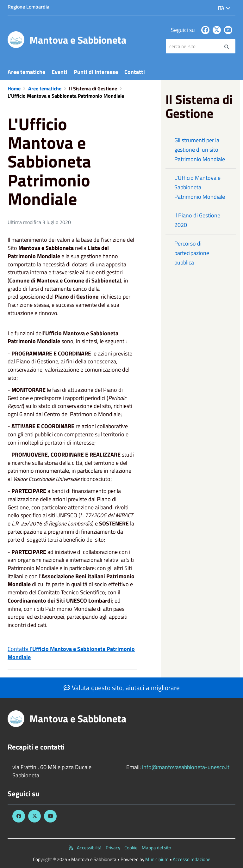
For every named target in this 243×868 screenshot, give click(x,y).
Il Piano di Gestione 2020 (197, 220)
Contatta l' (71, 653)
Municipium (157, 859)
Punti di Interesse (96, 72)
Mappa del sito (156, 848)
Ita (224, 8)
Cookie (131, 848)
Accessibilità (89, 848)
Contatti (135, 72)
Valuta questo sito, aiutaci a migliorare (122, 688)
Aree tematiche (26, 72)
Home (15, 88)
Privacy (113, 848)
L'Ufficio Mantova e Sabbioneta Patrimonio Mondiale (200, 187)
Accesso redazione (192, 859)
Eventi (59, 72)
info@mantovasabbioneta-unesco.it (186, 767)
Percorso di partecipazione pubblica (192, 253)
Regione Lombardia (28, 7)
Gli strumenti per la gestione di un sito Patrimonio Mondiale (200, 150)
